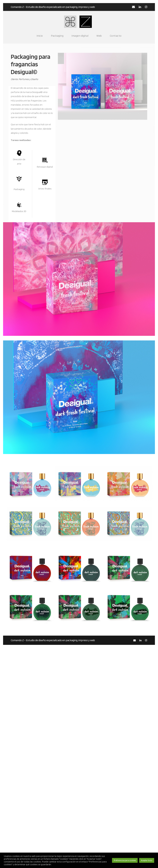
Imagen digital (80, 36)
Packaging (57, 36)
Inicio (40, 36)
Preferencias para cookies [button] (125, 860)
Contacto (116, 36)
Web (99, 36)
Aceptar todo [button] (147, 860)
